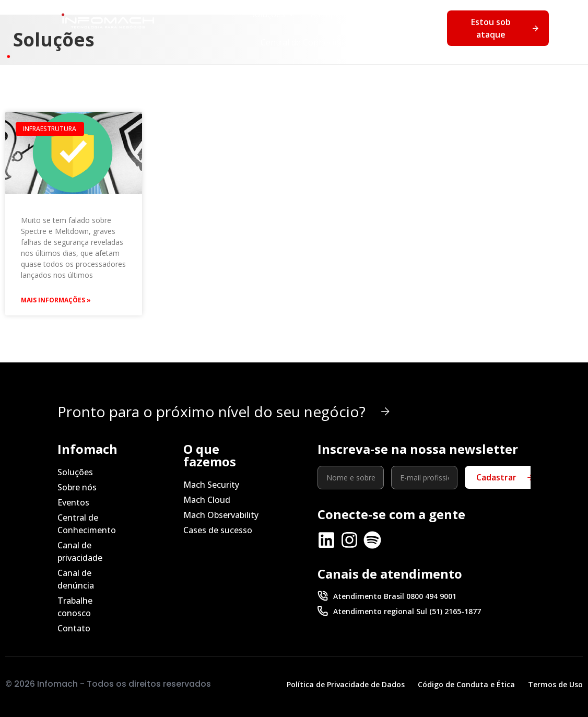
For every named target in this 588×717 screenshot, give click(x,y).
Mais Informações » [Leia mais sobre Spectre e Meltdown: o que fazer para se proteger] (56, 300)
